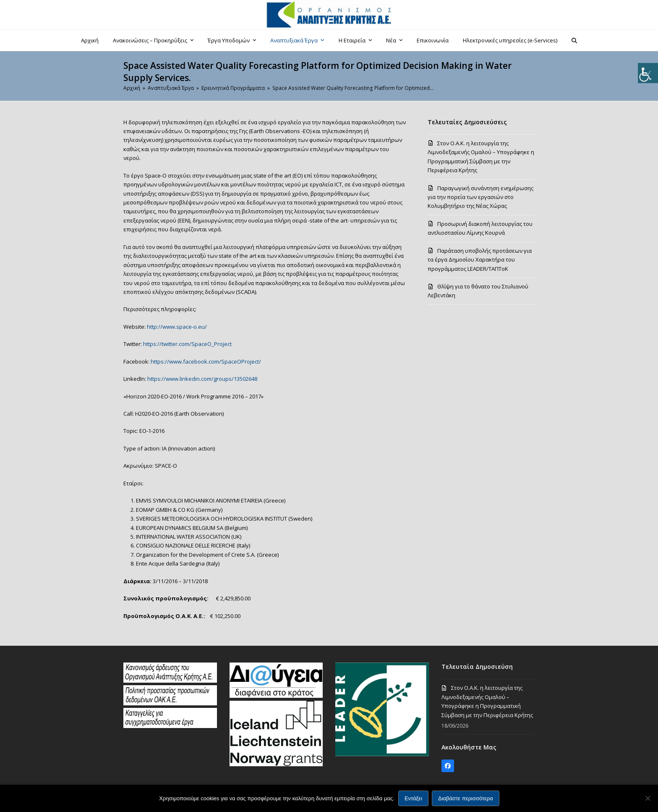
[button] (574, 40)
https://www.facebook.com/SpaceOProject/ (206, 361)
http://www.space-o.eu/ (177, 327)
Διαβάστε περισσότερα (466, 798)
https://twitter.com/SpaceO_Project (187, 344)
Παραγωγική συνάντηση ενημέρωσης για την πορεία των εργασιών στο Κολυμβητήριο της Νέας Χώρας (480, 197)
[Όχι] (648, 798)
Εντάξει (413, 798)
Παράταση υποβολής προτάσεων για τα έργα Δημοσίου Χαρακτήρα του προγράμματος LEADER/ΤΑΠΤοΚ (480, 260)
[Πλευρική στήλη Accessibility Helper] (648, 73)
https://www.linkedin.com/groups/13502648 (202, 379)
